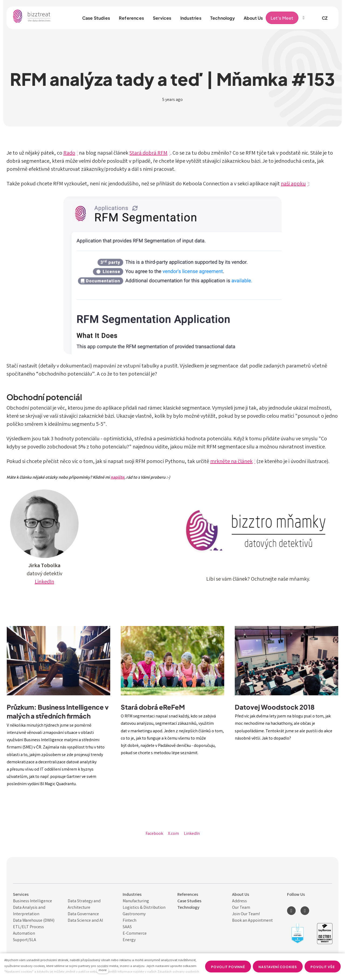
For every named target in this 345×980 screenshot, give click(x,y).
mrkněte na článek (231, 462)
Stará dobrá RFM (148, 153)
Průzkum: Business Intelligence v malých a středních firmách (58, 711)
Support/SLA (25, 940)
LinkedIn (44, 582)
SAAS (127, 927)
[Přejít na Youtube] (305, 911)
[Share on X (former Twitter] (173, 834)
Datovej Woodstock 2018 (275, 707)
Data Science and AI (85, 921)
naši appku (293, 184)
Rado (69, 153)
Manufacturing (136, 901)
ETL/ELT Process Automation (28, 930)
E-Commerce (135, 934)
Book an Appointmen (252, 921)
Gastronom (133, 914)
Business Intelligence (32, 901)
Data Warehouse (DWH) (34, 921)
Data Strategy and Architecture (84, 905)
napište (117, 478)
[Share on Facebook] (154, 834)
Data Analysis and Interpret (29, 911)
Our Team (241, 908)
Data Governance (83, 914)
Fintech (130, 921)
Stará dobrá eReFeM (153, 707)
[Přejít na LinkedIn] (291, 911)
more (103, 970)
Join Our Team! (246, 914)
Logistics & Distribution (144, 908)
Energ (128, 940)
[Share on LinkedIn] (192, 834)
